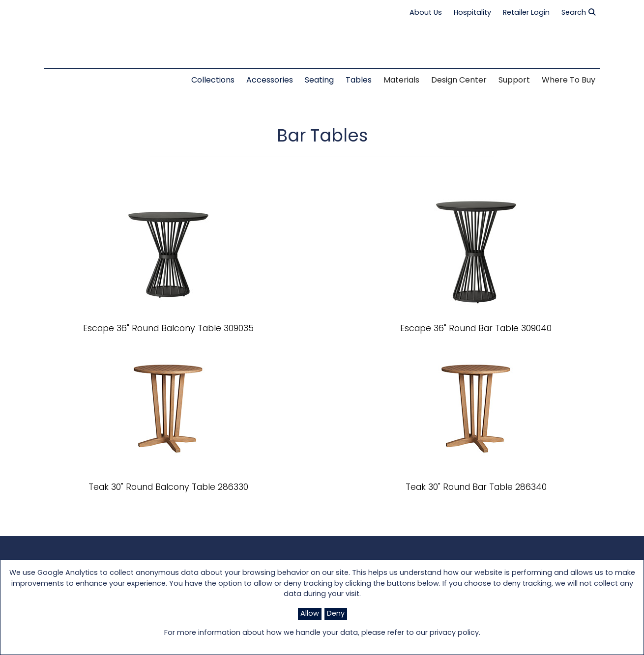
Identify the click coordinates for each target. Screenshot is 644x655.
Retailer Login (526, 13)
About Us (426, 13)
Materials (401, 81)
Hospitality (472, 13)
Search (578, 13)
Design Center (459, 81)
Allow (310, 614)
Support (514, 81)
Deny (336, 614)
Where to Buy (569, 81)
